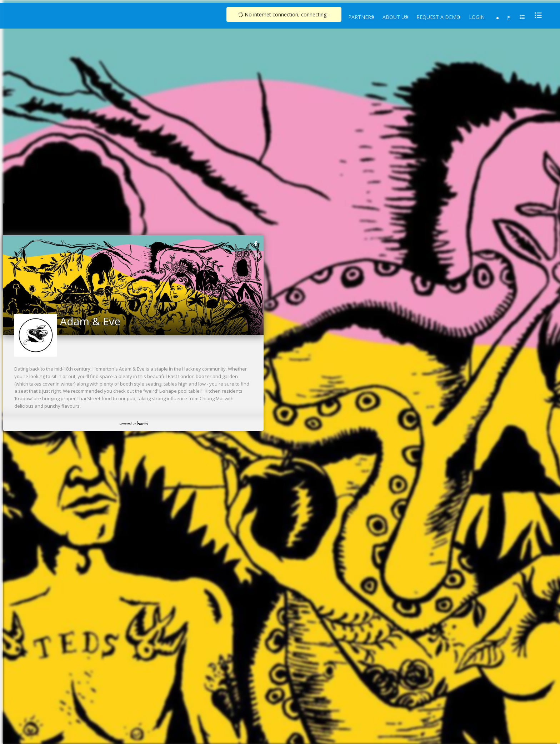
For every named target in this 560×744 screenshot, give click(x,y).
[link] (256, 243)
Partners (361, 17)
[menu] (536, 15)
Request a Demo (438, 17)
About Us (395, 17)
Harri (142, 423)
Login (477, 17)
